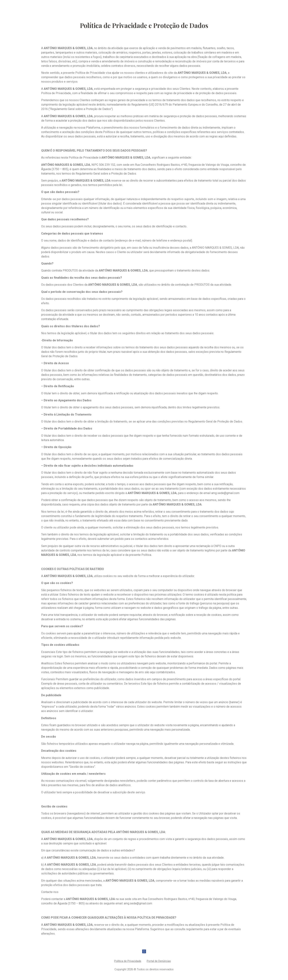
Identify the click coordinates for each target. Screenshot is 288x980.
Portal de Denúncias (159, 961)
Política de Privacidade (128, 961)
